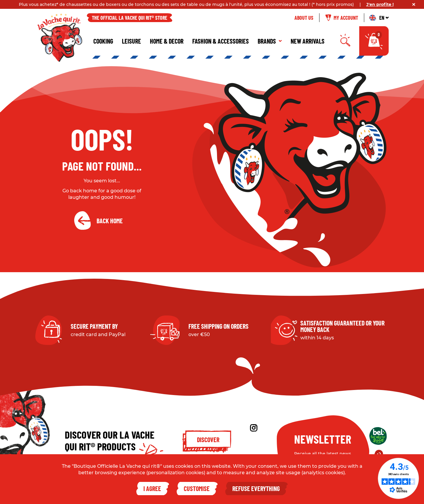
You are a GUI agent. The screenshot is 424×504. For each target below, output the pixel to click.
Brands (270, 41)
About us (304, 18)
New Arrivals (308, 41)
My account (342, 18)
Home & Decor (167, 41)
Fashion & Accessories (221, 41)
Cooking (103, 41)
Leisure (131, 41)
